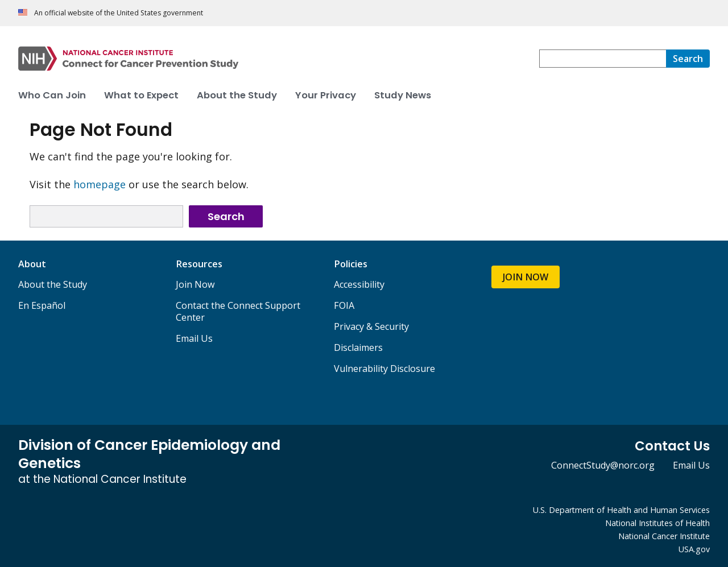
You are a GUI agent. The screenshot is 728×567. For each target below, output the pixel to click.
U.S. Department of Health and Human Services (621, 510)
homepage (100, 184)
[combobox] (603, 59)
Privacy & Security (371, 326)
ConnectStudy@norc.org (603, 465)
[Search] (688, 59)
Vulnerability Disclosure (384, 369)
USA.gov (694, 549)
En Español (42, 305)
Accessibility (359, 284)
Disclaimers (358, 347)
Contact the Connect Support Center (238, 311)
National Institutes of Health (657, 523)
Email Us (194, 338)
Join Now (195, 284)
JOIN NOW (526, 277)
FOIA (344, 305)
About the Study (53, 284)
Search (226, 216)
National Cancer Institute (664, 536)
